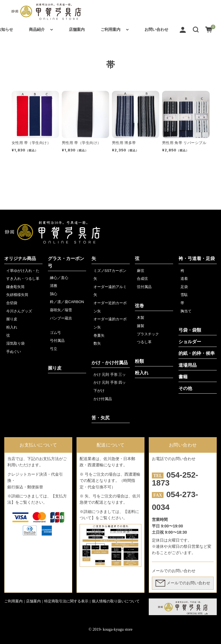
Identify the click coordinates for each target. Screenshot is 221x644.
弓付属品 (57, 341)
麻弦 (141, 271)
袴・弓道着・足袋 (197, 258)
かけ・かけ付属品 (110, 363)
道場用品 (188, 365)
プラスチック (148, 334)
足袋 (184, 287)
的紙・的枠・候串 (197, 353)
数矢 (97, 343)
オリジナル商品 (20, 258)
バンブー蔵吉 (61, 318)
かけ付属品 (103, 399)
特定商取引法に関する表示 (66, 601)
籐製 (141, 326)
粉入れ (12, 327)
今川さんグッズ (19, 311)
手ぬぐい (14, 352)
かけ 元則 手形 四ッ (110, 382)
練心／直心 (59, 278)
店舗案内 (77, 29)
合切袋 (12, 303)
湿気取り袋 (15, 343)
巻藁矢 (99, 335)
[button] (196, 29)
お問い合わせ (156, 29)
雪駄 (184, 295)
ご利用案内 (110, 29)
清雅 (54, 286)
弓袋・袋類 (190, 330)
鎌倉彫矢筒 (15, 287)
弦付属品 (144, 287)
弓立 (54, 349)
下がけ (99, 391)
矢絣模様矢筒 (17, 295)
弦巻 (139, 306)
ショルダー (190, 342)
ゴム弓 (55, 333)
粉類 (139, 361)
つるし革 (144, 342)
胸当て (186, 311)
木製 (141, 318)
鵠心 (54, 294)
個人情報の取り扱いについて (116, 601)
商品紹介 (37, 29)
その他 (185, 388)
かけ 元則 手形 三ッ (110, 374)
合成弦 (142, 279)
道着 (184, 279)
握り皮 (12, 319)
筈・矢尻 (101, 418)
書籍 (183, 377)
